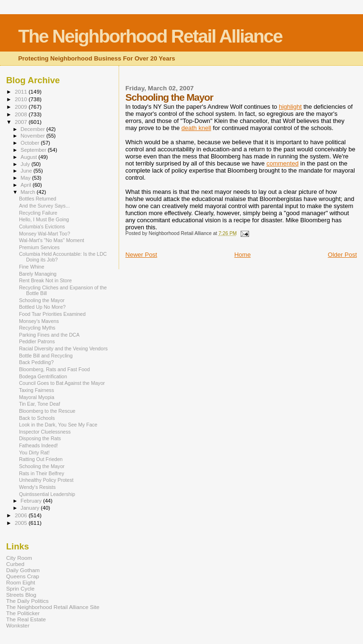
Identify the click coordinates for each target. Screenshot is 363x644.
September (35, 150)
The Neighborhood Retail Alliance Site (53, 607)
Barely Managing (38, 274)
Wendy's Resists (37, 487)
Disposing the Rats (40, 438)
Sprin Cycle (20, 588)
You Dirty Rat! (34, 453)
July (26, 164)
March (29, 192)
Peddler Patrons (37, 341)
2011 (22, 91)
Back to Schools (37, 418)
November (34, 136)
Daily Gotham (23, 570)
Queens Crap (23, 576)
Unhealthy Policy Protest (46, 480)
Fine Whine (32, 267)
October (31, 143)
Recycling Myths (37, 328)
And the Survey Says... (44, 206)
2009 (22, 107)
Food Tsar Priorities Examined (52, 314)
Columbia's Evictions (42, 226)
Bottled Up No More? (42, 307)
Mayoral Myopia (37, 397)
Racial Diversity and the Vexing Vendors (63, 348)
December (34, 129)
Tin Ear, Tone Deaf (39, 404)
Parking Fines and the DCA (49, 335)
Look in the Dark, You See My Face (58, 425)
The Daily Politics (27, 601)
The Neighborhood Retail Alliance (150, 36)
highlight (290, 107)
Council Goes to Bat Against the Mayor (62, 383)
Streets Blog (21, 595)
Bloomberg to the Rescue (47, 411)
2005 (22, 523)
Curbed (15, 564)
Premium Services (39, 247)
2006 (22, 515)
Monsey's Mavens (39, 321)
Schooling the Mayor (42, 300)
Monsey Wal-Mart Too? (44, 234)
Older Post (342, 255)
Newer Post (141, 255)
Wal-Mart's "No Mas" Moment (52, 240)
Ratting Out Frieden (41, 459)
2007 (22, 122)
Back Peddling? (36, 362)
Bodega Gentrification (43, 376)
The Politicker (23, 613)
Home (243, 255)
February (32, 501)
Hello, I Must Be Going (44, 219)
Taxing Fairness (36, 390)
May (26, 178)
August (30, 157)
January (31, 508)
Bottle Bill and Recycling (46, 356)
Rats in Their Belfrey (42, 473)
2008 (22, 114)
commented (283, 163)
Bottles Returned (38, 199)
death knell (196, 128)
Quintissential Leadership (47, 494)
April (27, 185)
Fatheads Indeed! (38, 445)
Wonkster (18, 625)
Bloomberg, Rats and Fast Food (54, 369)
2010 (22, 99)
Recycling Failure (38, 213)
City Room (19, 558)
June (27, 171)
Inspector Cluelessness (45, 432)
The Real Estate (26, 619)
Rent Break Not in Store (45, 280)
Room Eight (21, 582)
